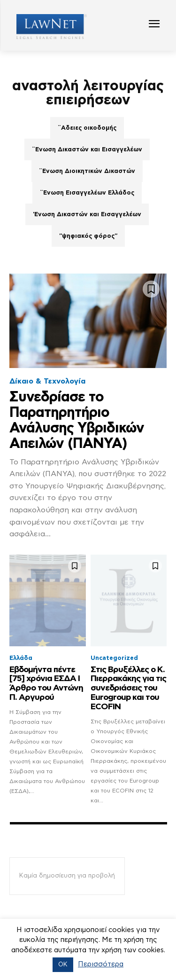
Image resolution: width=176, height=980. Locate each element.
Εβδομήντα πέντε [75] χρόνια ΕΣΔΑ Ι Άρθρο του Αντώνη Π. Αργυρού (46, 684)
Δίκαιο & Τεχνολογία (47, 381)
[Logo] (48, 27)
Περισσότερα (101, 964)
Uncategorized (114, 658)
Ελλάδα (21, 658)
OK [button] (63, 965)
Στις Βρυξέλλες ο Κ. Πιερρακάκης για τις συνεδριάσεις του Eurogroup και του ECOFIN (128, 688)
